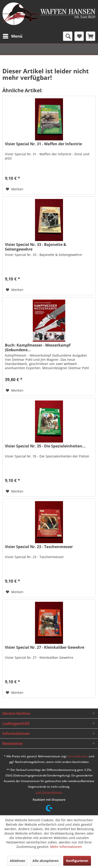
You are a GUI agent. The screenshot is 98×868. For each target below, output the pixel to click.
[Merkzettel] (79, 36)
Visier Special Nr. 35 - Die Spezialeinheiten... (45, 446)
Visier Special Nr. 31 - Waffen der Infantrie (43, 144)
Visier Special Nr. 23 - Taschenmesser (39, 547)
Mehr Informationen (66, 847)
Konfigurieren (77, 861)
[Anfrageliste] (91, 36)
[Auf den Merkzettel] (15, 189)
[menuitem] (12, 36)
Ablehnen (17, 861)
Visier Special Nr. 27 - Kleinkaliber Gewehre (45, 647)
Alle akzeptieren (45, 861)
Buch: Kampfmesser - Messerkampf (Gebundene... (38, 347)
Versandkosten (78, 756)
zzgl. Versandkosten (49, 792)
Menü (13, 36)
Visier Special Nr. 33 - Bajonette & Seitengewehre (36, 247)
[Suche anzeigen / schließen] (68, 36)
